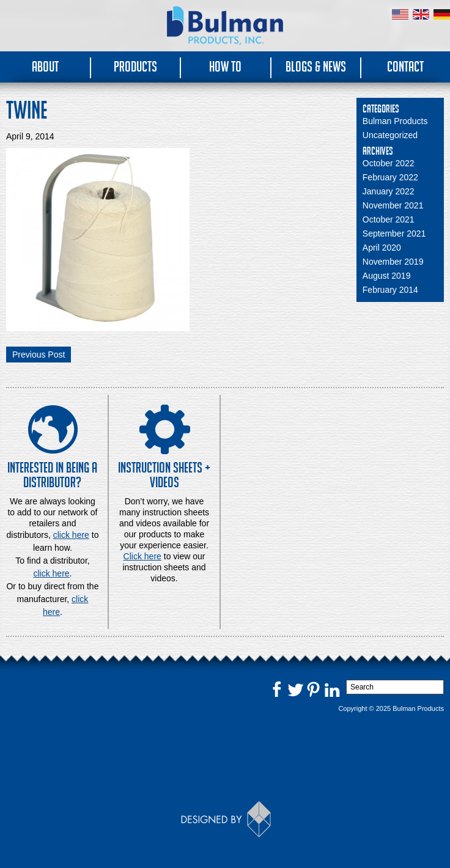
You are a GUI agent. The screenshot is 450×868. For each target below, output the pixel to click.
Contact (405, 66)
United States (400, 14)
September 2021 (394, 234)
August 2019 (387, 276)
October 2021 (389, 219)
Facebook (277, 689)
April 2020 (382, 248)
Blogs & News (316, 66)
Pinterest (314, 689)
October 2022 (389, 163)
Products (135, 66)
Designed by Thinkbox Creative (225, 819)
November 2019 (393, 262)
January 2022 (389, 191)
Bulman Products (395, 121)
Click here (142, 556)
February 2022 (390, 177)
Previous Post (39, 355)
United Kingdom (421, 14)
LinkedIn (332, 689)
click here (51, 573)
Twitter (295, 689)
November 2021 (393, 205)
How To (225, 66)
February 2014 (390, 290)
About (45, 66)
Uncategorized (390, 135)
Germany (442, 14)
